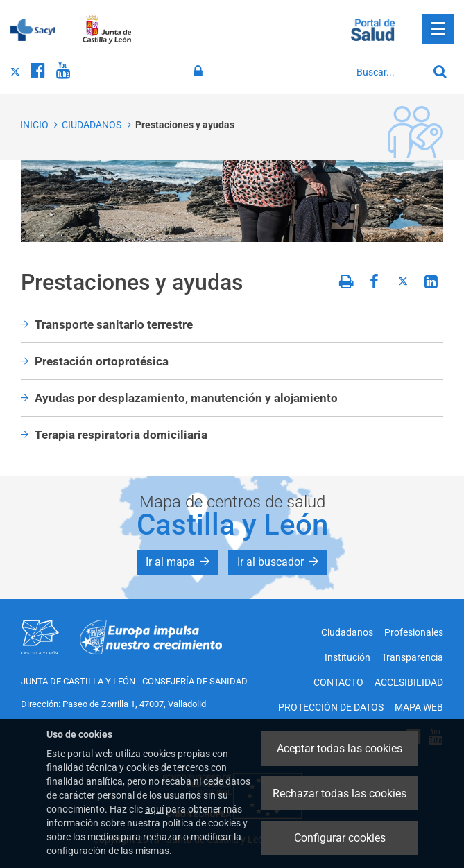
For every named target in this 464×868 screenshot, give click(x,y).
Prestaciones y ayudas (185, 125)
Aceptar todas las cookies (340, 748)
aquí (154, 809)
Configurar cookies (340, 838)
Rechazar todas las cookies (340, 793)
